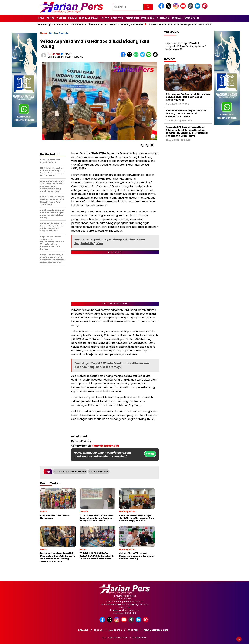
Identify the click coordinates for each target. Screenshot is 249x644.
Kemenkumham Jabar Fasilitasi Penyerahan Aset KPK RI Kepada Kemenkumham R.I (196, 24)
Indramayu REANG (99, 472)
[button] (142, 146)
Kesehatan (148, 18)
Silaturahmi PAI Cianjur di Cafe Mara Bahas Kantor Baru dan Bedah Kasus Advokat (188, 97)
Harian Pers (54, 54)
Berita (51, 18)
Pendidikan (132, 18)
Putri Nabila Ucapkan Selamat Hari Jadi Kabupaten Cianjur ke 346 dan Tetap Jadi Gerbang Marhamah (89, 24)
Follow (150, 454)
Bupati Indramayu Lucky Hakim (70, 472)
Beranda (83, 630)
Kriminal (177, 18)
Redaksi (98, 630)
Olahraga (163, 18)
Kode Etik (133, 630)
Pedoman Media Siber (156, 630)
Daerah (61, 18)
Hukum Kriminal (89, 18)
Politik (105, 18)
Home (41, 18)
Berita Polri (192, 18)
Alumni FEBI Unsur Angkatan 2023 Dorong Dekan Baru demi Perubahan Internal (186, 113)
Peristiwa (117, 18)
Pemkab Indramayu (105, 446)
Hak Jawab (115, 630)
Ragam (72, 18)
